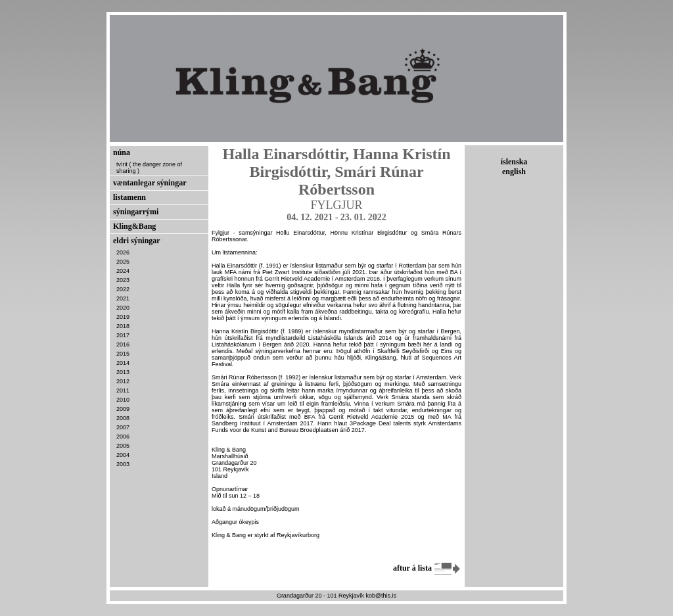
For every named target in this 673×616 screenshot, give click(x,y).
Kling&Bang (134, 226)
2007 (123, 427)
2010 (123, 400)
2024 (123, 271)
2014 (123, 363)
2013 (123, 372)
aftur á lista (427, 568)
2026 (123, 252)
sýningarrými (136, 212)
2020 (123, 308)
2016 (123, 344)
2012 (123, 381)
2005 (123, 446)
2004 (123, 455)
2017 (123, 335)
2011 (123, 391)
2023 (123, 280)
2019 (123, 317)
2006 (123, 437)
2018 (123, 326)
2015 (123, 354)
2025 (123, 262)
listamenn (129, 197)
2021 (123, 298)
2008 (123, 418)
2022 (123, 289)
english (514, 172)
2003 (123, 464)
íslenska (514, 162)
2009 (123, 409)
